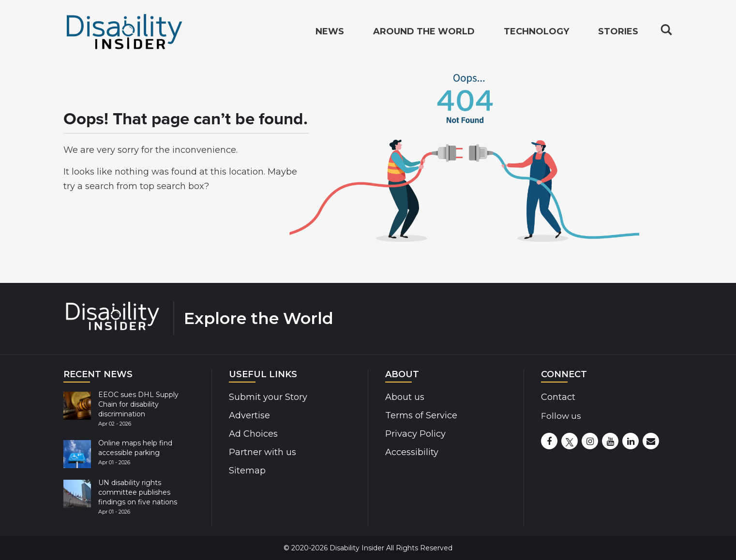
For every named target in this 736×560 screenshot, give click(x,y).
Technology (536, 32)
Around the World (424, 32)
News (330, 32)
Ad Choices (253, 434)
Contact (558, 397)
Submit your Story (268, 397)
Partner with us (263, 452)
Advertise (249, 415)
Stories (618, 32)
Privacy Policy (415, 434)
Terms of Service (421, 415)
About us (405, 397)
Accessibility (412, 452)
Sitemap (247, 471)
